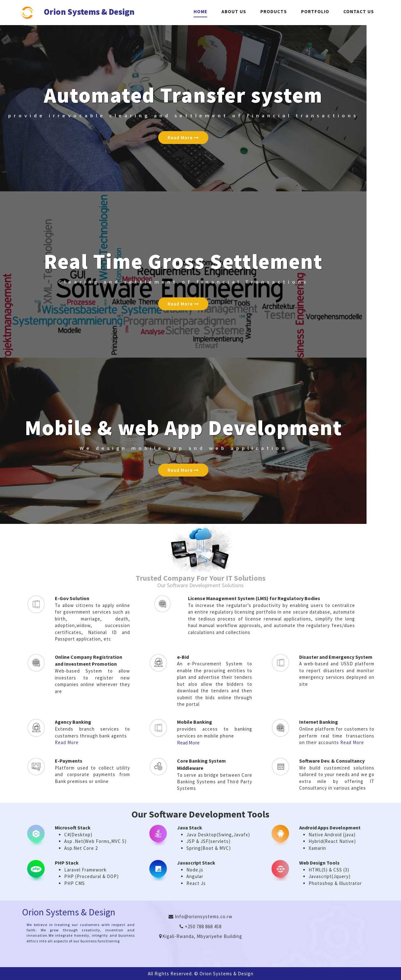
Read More (183, 138)
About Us (234, 11)
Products (274, 11)
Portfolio (315, 11)
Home (200, 11)
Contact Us (359, 11)
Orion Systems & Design (89, 13)
